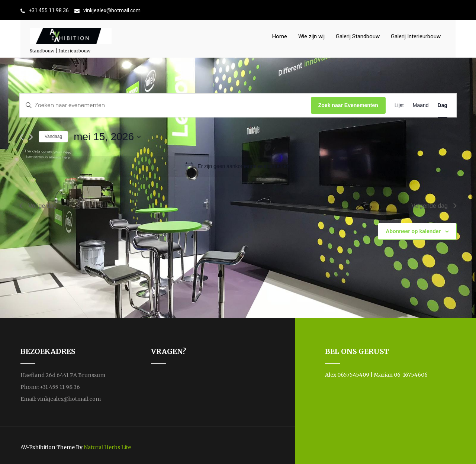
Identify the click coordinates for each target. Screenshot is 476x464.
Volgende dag (434, 206)
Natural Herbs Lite (107, 447)
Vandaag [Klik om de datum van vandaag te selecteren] (53, 136)
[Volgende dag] (31, 137)
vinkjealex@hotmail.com (112, 10)
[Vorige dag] (21, 137)
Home (280, 36)
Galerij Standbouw (358, 36)
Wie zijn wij (311, 36)
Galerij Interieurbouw (416, 36)
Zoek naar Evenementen (348, 105)
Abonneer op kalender (413, 231)
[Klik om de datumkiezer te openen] (107, 137)
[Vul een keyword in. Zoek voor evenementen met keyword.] (165, 105)
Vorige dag (38, 206)
